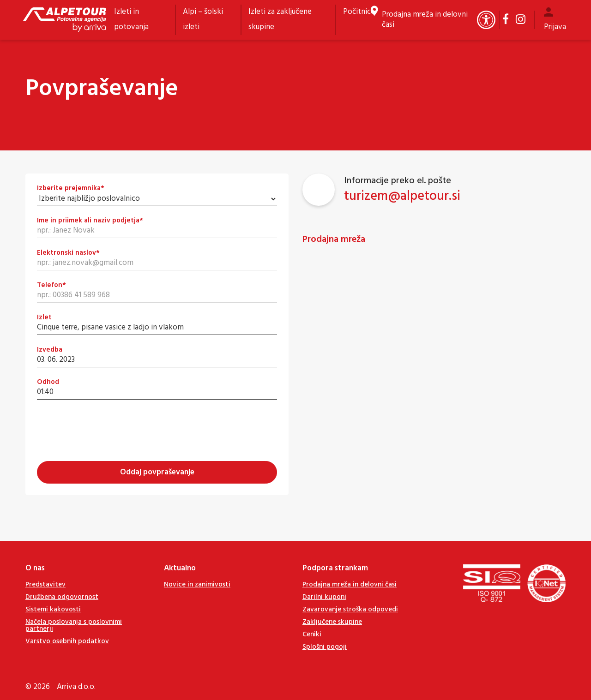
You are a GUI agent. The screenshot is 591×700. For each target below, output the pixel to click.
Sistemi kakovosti (53, 610)
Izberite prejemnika (71, 188)
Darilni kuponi (324, 597)
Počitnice (359, 12)
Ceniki (312, 634)
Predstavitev (45, 585)
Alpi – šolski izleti (203, 19)
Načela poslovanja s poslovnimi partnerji (74, 625)
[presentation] (107, 429)
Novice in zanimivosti (197, 585)
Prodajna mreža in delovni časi (425, 20)
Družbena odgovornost (62, 597)
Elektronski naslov (68, 253)
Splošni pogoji (325, 647)
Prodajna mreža (334, 239)
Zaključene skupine (332, 622)
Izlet (44, 318)
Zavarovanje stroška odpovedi (350, 610)
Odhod (48, 382)
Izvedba (50, 350)
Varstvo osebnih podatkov (67, 641)
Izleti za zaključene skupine (280, 19)
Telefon (51, 285)
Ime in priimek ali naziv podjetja (90, 221)
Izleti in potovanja (131, 19)
